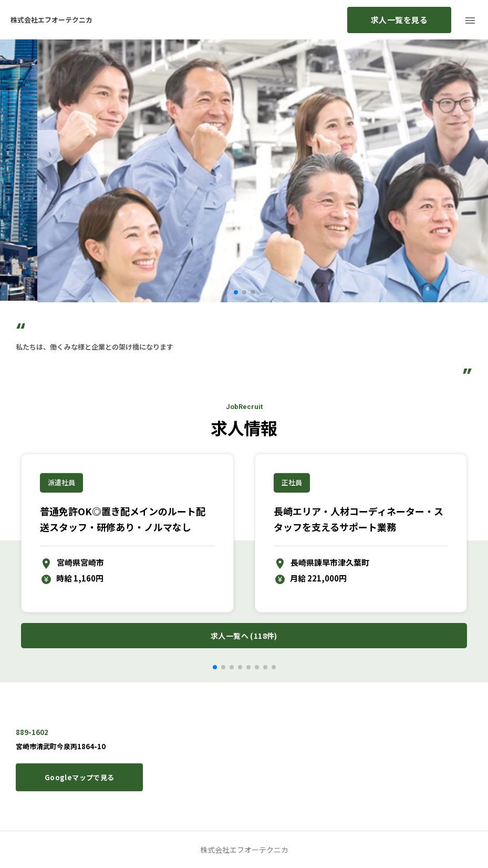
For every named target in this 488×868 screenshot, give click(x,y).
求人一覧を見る (399, 20)
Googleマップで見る (79, 777)
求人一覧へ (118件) (244, 636)
